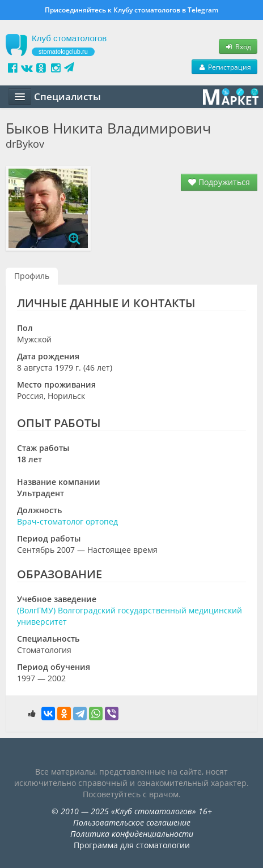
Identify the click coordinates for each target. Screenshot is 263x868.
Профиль (32, 276)
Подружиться (219, 182)
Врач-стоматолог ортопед (67, 521)
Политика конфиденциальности (132, 834)
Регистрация (224, 67)
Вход (238, 46)
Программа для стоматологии (132, 845)
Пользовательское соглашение (132, 822)
